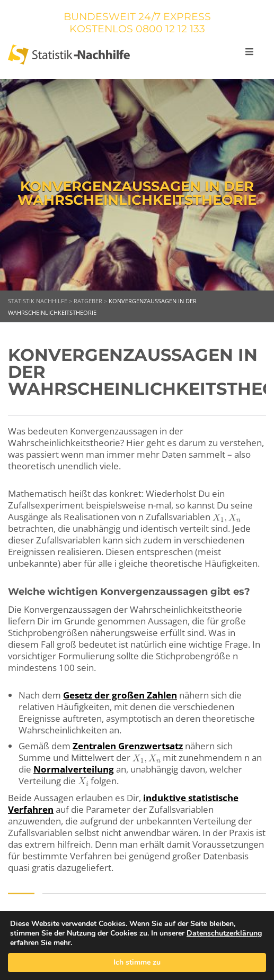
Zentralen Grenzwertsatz (128, 746)
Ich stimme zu (137, 962)
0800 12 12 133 (170, 29)
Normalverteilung (74, 769)
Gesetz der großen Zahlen (120, 695)
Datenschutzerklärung (224, 933)
